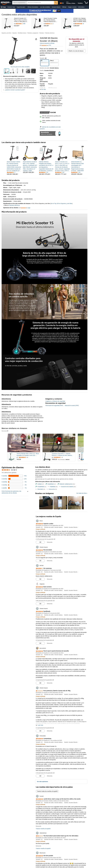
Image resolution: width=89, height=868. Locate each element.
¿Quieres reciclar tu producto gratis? (15, 90)
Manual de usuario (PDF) (72, 405)
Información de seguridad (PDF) (54, 405)
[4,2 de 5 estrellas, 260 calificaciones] (44, 172)
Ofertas (64, 7)
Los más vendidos (45, 7)
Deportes (15, 33)
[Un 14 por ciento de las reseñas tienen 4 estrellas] (14, 479)
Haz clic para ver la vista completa (20, 67)
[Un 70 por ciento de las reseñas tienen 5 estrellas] (14, 476)
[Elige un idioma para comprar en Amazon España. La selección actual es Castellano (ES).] (61, 3)
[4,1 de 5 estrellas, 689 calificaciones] (60, 172)
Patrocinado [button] (5, 431)
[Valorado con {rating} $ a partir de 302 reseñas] (28, 457)
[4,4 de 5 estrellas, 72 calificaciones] (11, 172)
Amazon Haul (11, 7)
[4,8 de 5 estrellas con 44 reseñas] (80, 24)
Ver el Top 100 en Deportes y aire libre (61, 204)
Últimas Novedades (33, 7)
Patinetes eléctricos (50, 33)
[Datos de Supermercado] (26, 7)
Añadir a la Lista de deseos (76, 51)
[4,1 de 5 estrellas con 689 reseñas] (21, 24)
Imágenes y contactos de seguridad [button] (55, 401)
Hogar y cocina (72, 7)
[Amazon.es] (6, 3)
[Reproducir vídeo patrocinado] (24, 443)
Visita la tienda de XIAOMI (47, 43)
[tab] (40, 484)
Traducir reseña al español (43, 829)
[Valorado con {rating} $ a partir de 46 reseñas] (63, 457)
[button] (3, 7)
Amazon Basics (56, 7)
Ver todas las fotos (81, 493)
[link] (21, 26)
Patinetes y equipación (33, 33)
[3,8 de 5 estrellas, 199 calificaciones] (76, 172)
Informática (81, 7)
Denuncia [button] (50, 542)
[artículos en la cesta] (86, 3)
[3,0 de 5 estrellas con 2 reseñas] (51, 24)
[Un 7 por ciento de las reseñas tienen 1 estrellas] (14, 488)
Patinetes (42, 33)
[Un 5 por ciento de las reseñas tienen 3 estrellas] (14, 482)
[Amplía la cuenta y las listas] (76, 3)
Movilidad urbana (22, 33)
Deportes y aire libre (6, 33)
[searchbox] (40, 3)
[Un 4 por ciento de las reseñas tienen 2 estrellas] (14, 485)
